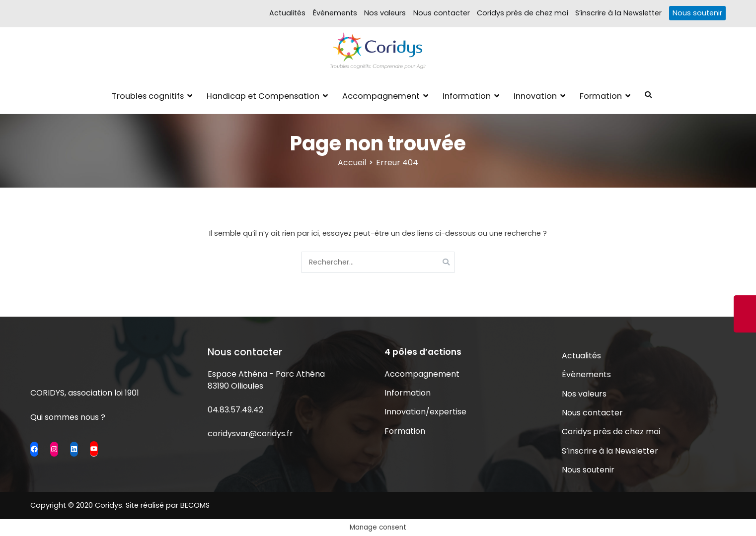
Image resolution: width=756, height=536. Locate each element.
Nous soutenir (697, 13)
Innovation (535, 96)
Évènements (335, 13)
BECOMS (195, 505)
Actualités (287, 13)
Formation (601, 96)
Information (467, 96)
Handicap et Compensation (263, 96)
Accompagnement (381, 96)
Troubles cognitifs (148, 96)
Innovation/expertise (425, 412)
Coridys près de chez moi (523, 13)
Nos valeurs (385, 13)
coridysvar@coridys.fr (250, 434)
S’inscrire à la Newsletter (618, 13)
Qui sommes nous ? (68, 417)
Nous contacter (442, 13)
